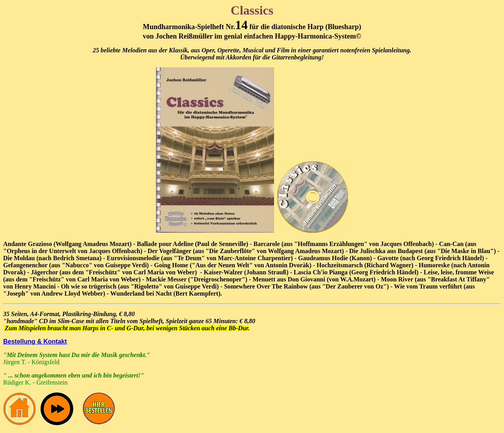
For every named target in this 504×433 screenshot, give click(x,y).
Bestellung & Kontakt (35, 341)
